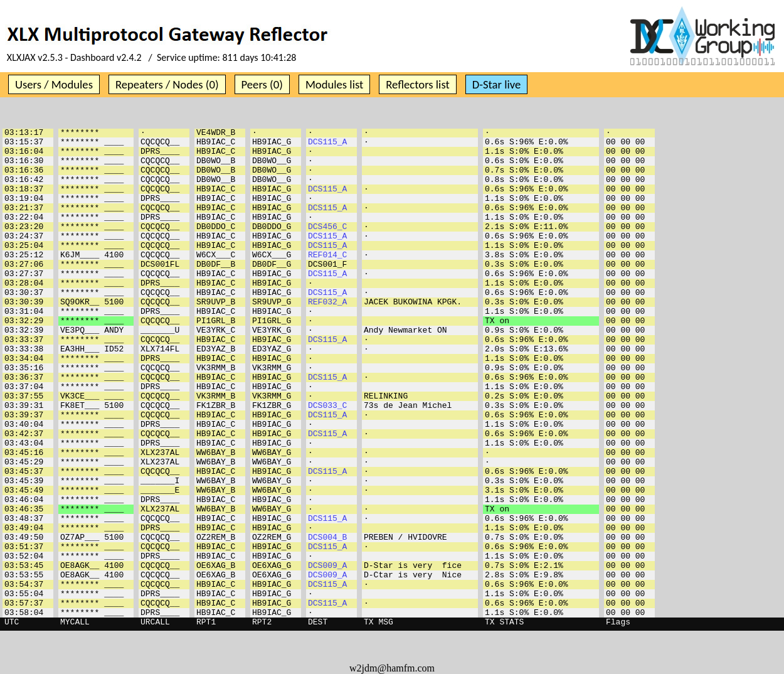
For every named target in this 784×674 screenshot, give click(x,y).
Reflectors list (417, 84)
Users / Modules (54, 84)
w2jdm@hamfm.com (392, 668)
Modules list (334, 84)
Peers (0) (262, 84)
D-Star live (497, 84)
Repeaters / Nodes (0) (167, 84)
